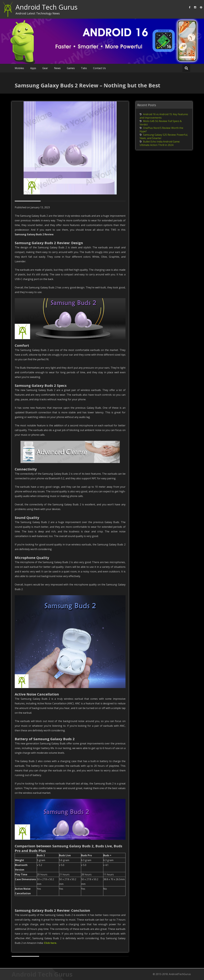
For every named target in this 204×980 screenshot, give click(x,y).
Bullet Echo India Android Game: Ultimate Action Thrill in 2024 (160, 143)
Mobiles (19, 68)
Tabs (84, 68)
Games (71, 68)
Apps (33, 68)
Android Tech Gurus (47, 7)
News (57, 68)
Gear (45, 68)
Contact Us (99, 68)
